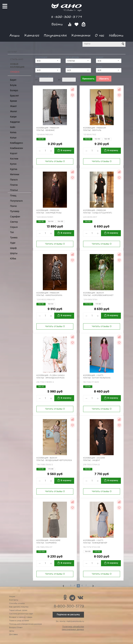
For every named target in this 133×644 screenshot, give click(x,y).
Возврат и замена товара (21, 617)
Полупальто (16, 201)
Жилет (14, 111)
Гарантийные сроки (18, 610)
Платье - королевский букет (98, 295)
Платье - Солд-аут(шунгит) (98, 213)
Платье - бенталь (92, 130)
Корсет (14, 153)
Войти (58, 24)
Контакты (81, 35)
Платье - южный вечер (95, 543)
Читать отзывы (55, 161)
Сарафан (15, 217)
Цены (12, 631)
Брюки (14, 101)
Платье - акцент (92, 460)
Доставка (13, 634)
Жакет (14, 106)
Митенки (15, 174)
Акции (15, 35)
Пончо (14, 206)
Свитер (14, 222)
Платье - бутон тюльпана (97, 378)
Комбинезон (17, 148)
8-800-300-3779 (67, 17)
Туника (14, 238)
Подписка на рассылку (68, 615)
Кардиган (15, 122)
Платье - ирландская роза (51, 378)
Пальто (14, 180)
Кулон (13, 164)
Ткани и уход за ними (19, 621)
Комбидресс (17, 143)
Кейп (13, 127)
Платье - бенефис (46, 130)
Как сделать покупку (19, 607)
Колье (13, 138)
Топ (12, 232)
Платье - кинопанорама (49, 295)
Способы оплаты (17, 603)
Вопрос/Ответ (16, 628)
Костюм (14, 159)
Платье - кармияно (46, 543)
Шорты (14, 253)
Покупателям (55, 35)
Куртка (14, 169)
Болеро (14, 90)
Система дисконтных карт (21, 614)
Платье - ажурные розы (49, 213)
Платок (14, 185)
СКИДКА (15, 72)
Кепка (13, 132)
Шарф (13, 248)
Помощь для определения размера (25, 624)
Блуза (13, 85)
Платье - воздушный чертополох (54, 460)
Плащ (13, 196)
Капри (13, 117)
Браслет (15, 96)
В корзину (66, 151)
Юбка (13, 259)
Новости (116, 35)
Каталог (32, 35)
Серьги (14, 227)
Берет (13, 80)
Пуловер (15, 211)
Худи (13, 243)
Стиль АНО (17, 59)
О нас (100, 35)
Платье (14, 190)
